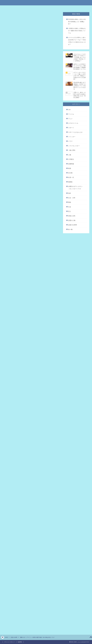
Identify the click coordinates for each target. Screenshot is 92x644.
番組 (70, 202)
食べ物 (70, 229)
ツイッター (72, 137)
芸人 (70, 211)
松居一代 (71, 177)
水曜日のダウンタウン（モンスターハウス (75, 188)
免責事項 (40, 8)
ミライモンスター (74, 146)
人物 (70, 155)
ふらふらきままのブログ (46, 3)
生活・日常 (72, 198)
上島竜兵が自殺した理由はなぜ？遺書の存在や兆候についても (77, 31)
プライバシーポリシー (52, 8)
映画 (70, 168)
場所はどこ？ (19, 85)
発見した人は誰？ (21, 83)
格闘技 (70, 182)
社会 (70, 207)
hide (37, 74)
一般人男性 (72, 150)
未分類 (70, 173)
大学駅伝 (71, 159)
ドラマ (70, 141)
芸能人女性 (72, 216)
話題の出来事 (9, 16)
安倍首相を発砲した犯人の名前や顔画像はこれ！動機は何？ (77, 22)
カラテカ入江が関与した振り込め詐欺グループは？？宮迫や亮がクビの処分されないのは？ (77, 41)
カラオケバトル (73, 123)
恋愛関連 (71, 164)
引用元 (32, 203)
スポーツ (71, 128)
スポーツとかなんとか (75, 132)
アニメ (70, 119)
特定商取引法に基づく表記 (28, 8)
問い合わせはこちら (66, 8)
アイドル (71, 114)
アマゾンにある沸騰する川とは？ (26, 80)
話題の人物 (72, 220)
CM (69, 110)
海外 (70, 193)
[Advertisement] (31, 137)
